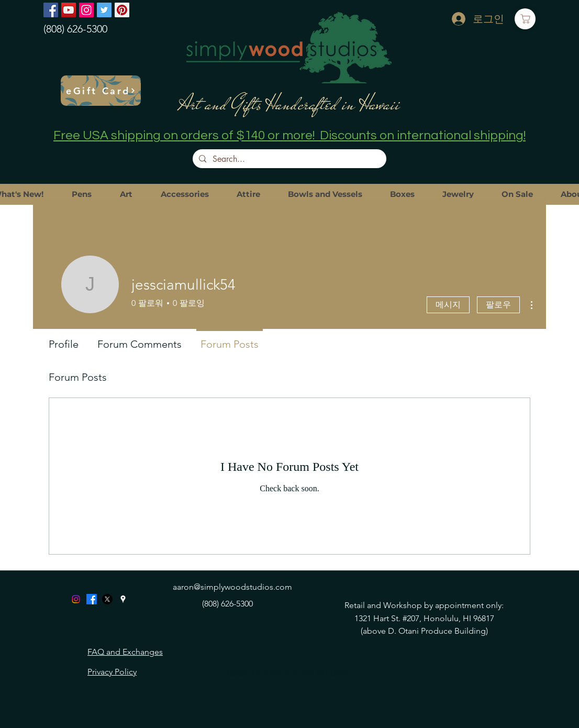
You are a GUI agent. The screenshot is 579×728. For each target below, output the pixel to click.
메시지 (448, 305)
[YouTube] (69, 10)
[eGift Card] (101, 91)
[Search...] (288, 159)
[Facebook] (51, 10)
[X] (107, 599)
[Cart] (525, 19)
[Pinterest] (122, 10)
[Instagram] (86, 10)
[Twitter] (104, 10)
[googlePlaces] (123, 599)
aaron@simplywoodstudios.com (232, 587)
